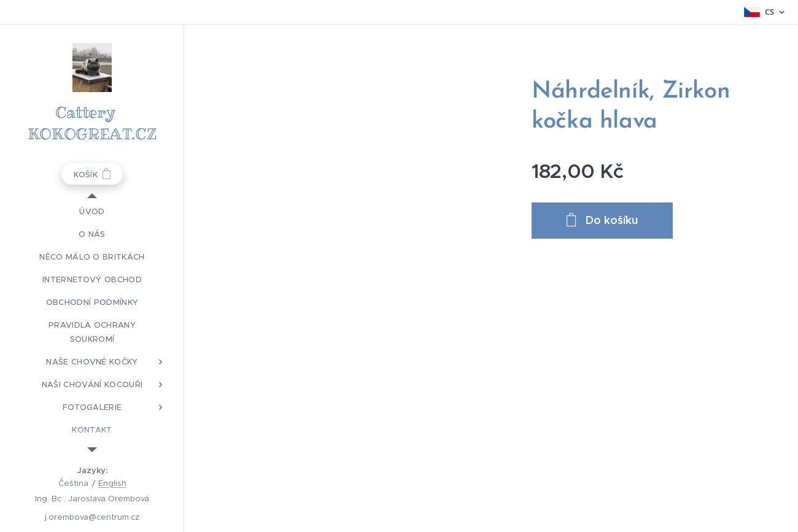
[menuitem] (92, 211)
